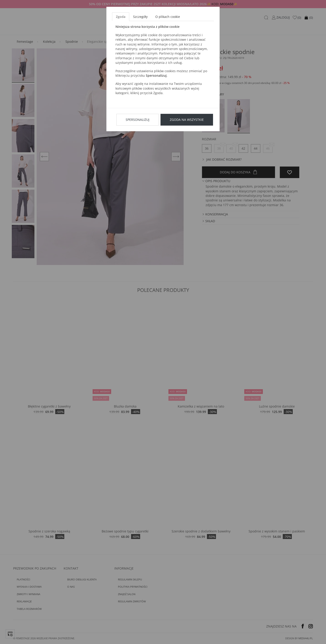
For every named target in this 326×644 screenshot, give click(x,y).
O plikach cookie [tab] (168, 17)
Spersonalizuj (138, 120)
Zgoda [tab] (121, 17)
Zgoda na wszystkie (187, 120)
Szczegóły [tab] (140, 17)
